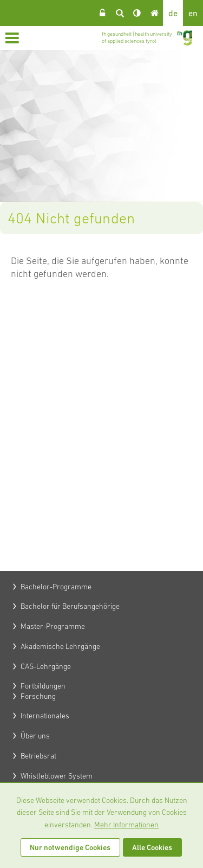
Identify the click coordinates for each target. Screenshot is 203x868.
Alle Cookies (152, 847)
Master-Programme (53, 626)
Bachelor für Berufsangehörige (70, 606)
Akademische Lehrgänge (60, 646)
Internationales (45, 716)
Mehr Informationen (126, 825)
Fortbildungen (43, 686)
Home (154, 13)
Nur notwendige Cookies (70, 847)
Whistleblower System (57, 776)
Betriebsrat (38, 756)
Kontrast (137, 13)
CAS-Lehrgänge (46, 666)
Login (102, 13)
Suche (120, 13)
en (193, 13)
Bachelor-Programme (56, 587)
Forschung (38, 696)
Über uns (35, 736)
